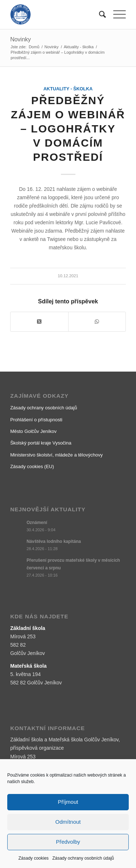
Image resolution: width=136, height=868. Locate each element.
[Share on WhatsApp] (97, 322)
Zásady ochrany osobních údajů (83, 858)
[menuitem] (99, 15)
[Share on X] (39, 322)
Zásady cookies (34, 858)
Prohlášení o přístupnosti (36, 420)
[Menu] (116, 15)
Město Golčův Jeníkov (33, 431)
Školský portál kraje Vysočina (41, 443)
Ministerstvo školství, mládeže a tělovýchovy (56, 455)
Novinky (20, 39)
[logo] (56, 15)
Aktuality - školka (68, 89)
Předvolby (68, 842)
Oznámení (37, 523)
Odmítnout (68, 822)
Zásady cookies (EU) (32, 466)
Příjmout (68, 802)
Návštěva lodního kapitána (54, 541)
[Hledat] (99, 15)
